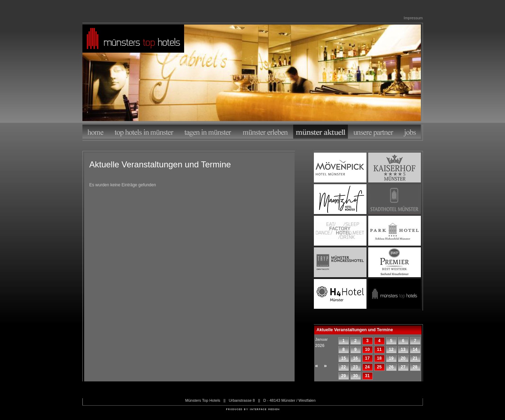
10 (367, 349)
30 (355, 376)
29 (344, 376)
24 (367, 367)
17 (367, 358)
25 (379, 367)
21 (415, 358)
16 (355, 358)
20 (403, 358)
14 (415, 349)
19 (391, 358)
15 (344, 358)
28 (415, 367)
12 (391, 349)
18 (379, 358)
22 (344, 367)
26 (391, 367)
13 (403, 349)
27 (403, 367)
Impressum (413, 18)
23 (355, 367)
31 (367, 376)
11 (379, 349)
